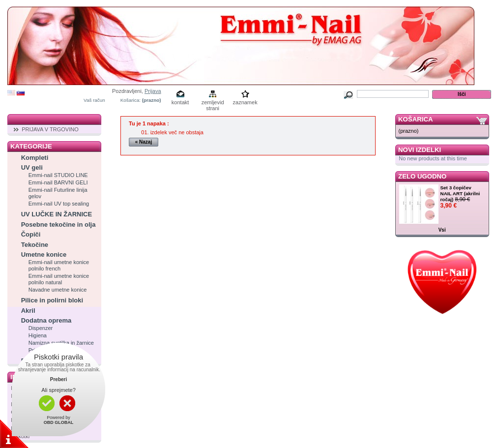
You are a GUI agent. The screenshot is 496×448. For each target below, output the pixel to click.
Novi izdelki (420, 150)
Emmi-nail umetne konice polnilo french (59, 265)
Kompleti (35, 158)
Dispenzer (41, 328)
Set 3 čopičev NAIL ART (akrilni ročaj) (460, 194)
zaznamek (245, 102)
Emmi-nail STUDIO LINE (58, 175)
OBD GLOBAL (59, 422)
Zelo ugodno (422, 176)
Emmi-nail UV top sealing (59, 204)
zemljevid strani (213, 103)
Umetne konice (44, 254)
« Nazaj (144, 142)
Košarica (415, 119)
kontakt (180, 102)
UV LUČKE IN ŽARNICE (57, 214)
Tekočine (35, 245)
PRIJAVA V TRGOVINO (50, 129)
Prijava (153, 91)
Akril (28, 311)
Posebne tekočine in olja (58, 224)
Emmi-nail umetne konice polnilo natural (59, 279)
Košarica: (131, 100)
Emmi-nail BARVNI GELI (58, 182)
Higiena (38, 335)
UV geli (32, 167)
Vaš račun (94, 100)
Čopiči (31, 234)
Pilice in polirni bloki (52, 300)
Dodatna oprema (46, 320)
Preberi (58, 379)
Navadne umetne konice (58, 290)
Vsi (442, 230)
